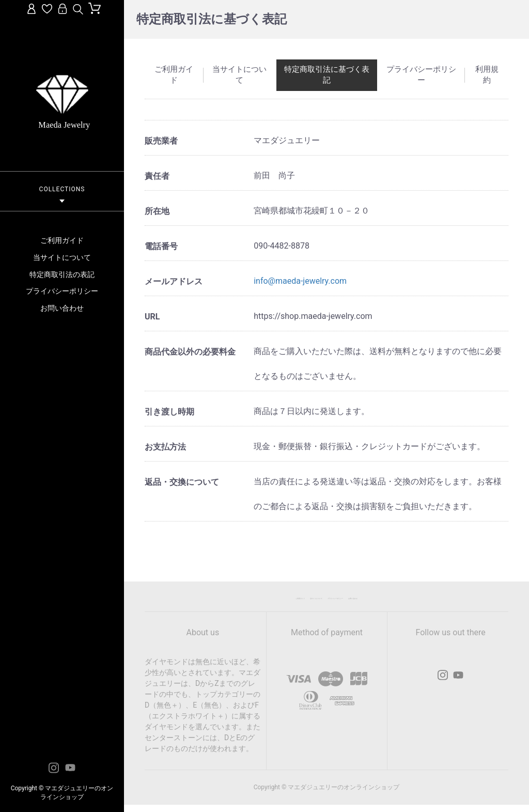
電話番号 (161, 246)
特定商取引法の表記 (62, 274)
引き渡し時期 (169, 412)
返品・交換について (182, 482)
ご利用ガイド (62, 240)
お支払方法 (165, 447)
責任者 (157, 176)
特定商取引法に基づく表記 (327, 75)
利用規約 (487, 75)
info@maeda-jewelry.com (300, 281)
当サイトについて (62, 257)
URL (152, 317)
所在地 (157, 211)
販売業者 (161, 141)
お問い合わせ (62, 308)
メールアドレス (174, 281)
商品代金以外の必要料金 (190, 352)
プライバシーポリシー (62, 291)
